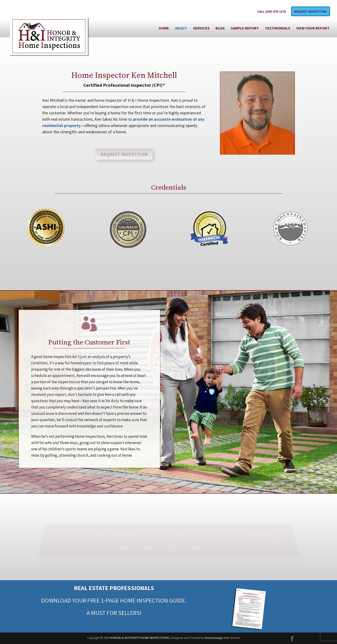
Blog (220, 28)
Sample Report (245, 28)
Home (164, 28)
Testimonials (278, 28)
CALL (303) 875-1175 (272, 12)
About (181, 28)
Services (201, 28)
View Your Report (313, 28)
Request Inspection (310, 12)
